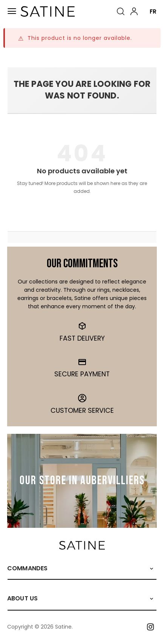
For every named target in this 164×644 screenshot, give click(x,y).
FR (153, 11)
